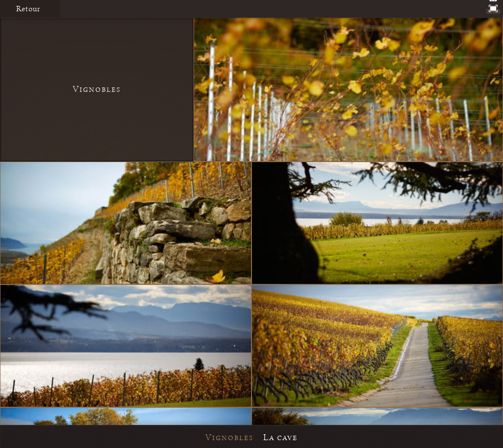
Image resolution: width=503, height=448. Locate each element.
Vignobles (229, 437)
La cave (280, 437)
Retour (28, 9)
